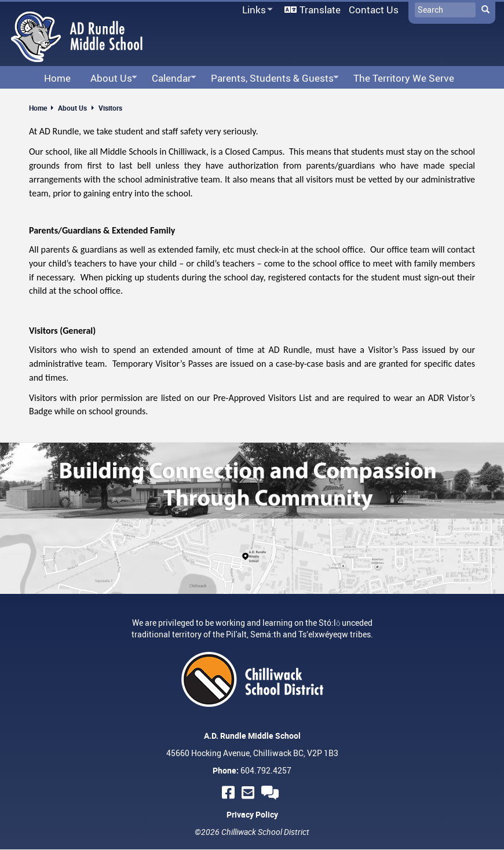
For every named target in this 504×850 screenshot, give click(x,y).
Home (38, 108)
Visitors (110, 108)
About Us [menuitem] (110, 79)
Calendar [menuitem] (171, 79)
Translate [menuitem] (320, 10)
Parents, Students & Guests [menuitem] (271, 79)
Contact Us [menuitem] (374, 10)
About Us (72, 108)
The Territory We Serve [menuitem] (404, 78)
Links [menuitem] (255, 10)
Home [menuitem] (57, 78)
